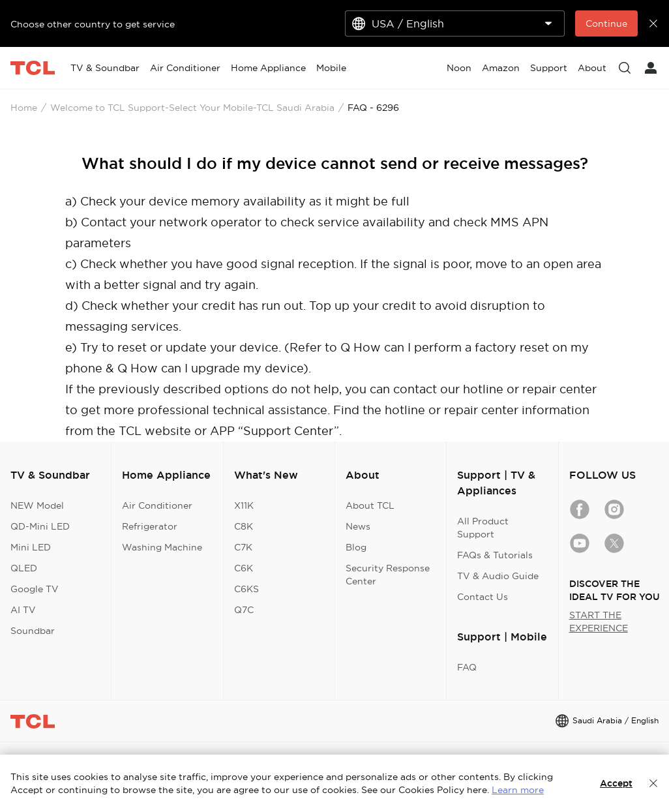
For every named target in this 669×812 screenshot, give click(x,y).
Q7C (244, 610)
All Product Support (483, 528)
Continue (606, 23)
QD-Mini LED (40, 526)
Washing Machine (162, 547)
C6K (244, 568)
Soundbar (33, 631)
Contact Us (483, 597)
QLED (24, 568)
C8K (244, 526)
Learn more (518, 790)
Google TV (35, 589)
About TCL (370, 505)
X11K (244, 505)
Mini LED (31, 547)
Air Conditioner (157, 505)
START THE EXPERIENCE (599, 622)
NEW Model (37, 505)
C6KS (246, 589)
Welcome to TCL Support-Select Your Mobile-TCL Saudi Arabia (192, 108)
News (358, 526)
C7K (243, 547)
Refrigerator (150, 526)
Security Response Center (388, 575)
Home (24, 108)
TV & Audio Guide (498, 576)
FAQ (467, 667)
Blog (356, 547)
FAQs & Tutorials (495, 555)
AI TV (23, 610)
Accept (616, 783)
